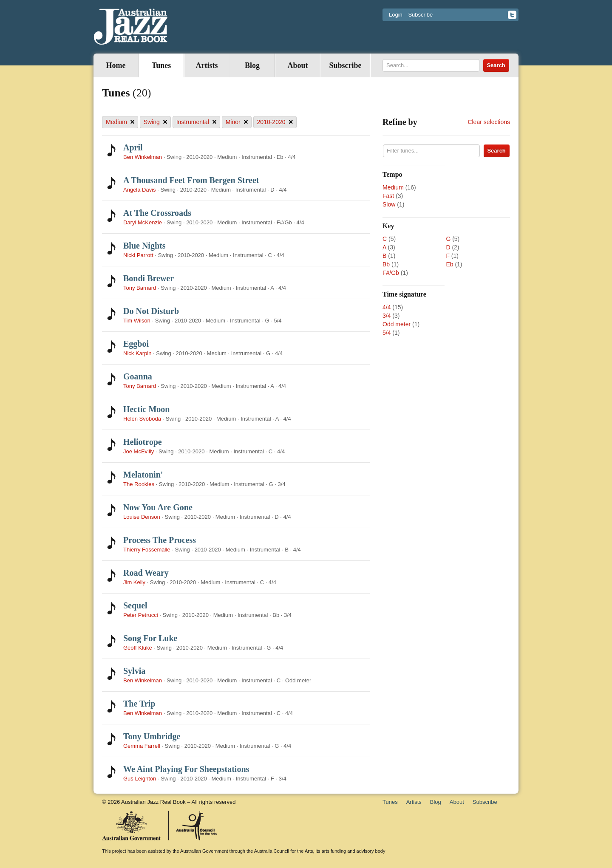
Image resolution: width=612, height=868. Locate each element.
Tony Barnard (140, 288)
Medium (120, 122)
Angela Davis (140, 190)
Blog (252, 65)
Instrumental (197, 122)
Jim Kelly (134, 582)
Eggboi (136, 344)
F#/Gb (391, 273)
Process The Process (160, 540)
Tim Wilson (137, 321)
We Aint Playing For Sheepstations (186, 769)
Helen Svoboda (142, 419)
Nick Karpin (137, 353)
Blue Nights (144, 246)
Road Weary (146, 573)
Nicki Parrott (138, 255)
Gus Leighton (140, 779)
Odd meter (397, 324)
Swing (156, 122)
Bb (386, 264)
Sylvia (134, 671)
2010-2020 (275, 122)
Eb (449, 264)
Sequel (135, 605)
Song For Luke (150, 638)
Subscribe (420, 15)
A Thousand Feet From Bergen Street (191, 180)
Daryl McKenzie (143, 222)
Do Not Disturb (151, 311)
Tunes (161, 65)
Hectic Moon (146, 409)
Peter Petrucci (141, 615)
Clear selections (489, 122)
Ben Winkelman (143, 157)
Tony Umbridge (152, 736)
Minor (237, 122)
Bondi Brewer (149, 278)
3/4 (387, 316)
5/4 (387, 333)
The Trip (139, 704)
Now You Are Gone (158, 507)
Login (396, 15)
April (133, 147)
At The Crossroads (157, 213)
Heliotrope (143, 442)
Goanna (138, 376)
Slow (389, 204)
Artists (207, 65)
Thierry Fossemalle (147, 550)
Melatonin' (143, 475)
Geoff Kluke (138, 648)
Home (116, 65)
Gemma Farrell (142, 746)
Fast (388, 196)
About (297, 65)
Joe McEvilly (139, 451)
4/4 (387, 307)
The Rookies (139, 484)
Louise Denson (142, 517)
